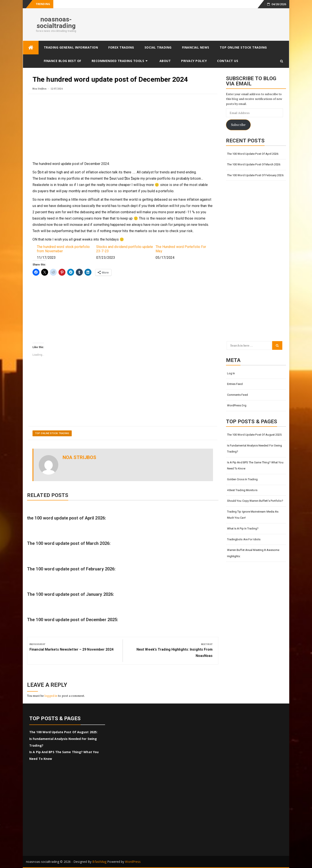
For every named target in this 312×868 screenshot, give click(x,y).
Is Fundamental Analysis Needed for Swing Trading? (255, 449)
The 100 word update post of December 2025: (73, 620)
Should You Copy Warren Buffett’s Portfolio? (255, 501)
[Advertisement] (123, 130)
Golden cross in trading (242, 479)
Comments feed (237, 395)
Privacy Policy (194, 61)
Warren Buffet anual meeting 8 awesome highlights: (253, 553)
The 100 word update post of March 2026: (69, 543)
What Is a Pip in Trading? (243, 528)
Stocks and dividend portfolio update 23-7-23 (125, 249)
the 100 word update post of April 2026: (67, 518)
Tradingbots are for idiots (244, 539)
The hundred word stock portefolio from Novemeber (63, 249)
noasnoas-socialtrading (56, 22)
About (165, 61)
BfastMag (99, 862)
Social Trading (158, 47)
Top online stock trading (243, 47)
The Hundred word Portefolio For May (181, 249)
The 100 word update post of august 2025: (255, 435)
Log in (231, 373)
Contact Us (228, 61)
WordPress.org (237, 405)
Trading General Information (71, 47)
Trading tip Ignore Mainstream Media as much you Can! (253, 515)
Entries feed (235, 384)
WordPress (133, 862)
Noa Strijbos (40, 89)
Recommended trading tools (118, 61)
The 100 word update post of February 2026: (71, 569)
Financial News (196, 47)
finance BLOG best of (63, 61)
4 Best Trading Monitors (242, 490)
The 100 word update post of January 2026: (71, 594)
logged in (51, 696)
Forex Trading (121, 47)
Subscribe (238, 125)
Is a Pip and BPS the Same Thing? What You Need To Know (255, 466)
